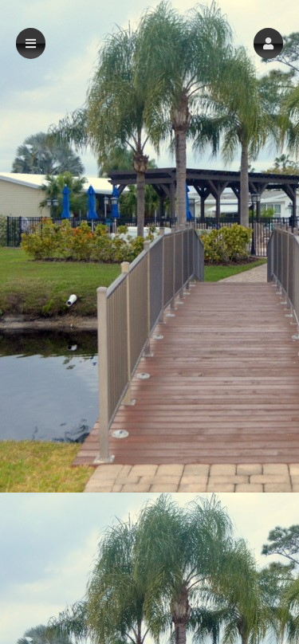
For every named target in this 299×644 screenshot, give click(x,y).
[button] (268, 43)
